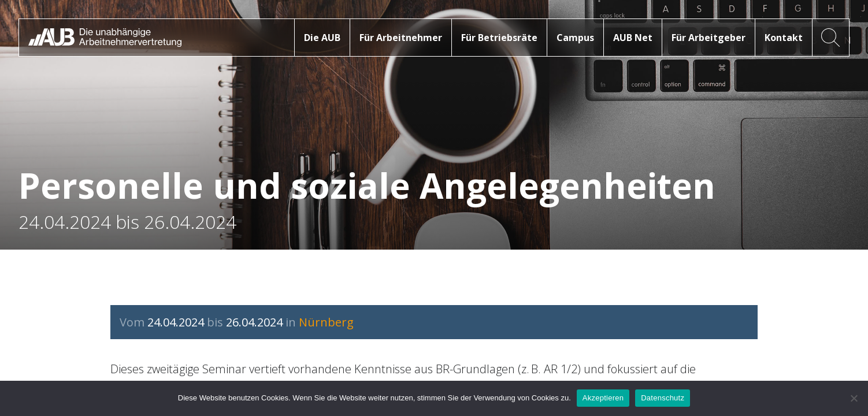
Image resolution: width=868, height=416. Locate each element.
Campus (575, 38)
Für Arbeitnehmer (401, 38)
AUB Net (633, 38)
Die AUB (322, 38)
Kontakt (784, 38)
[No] (854, 398)
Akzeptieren (603, 398)
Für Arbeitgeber (709, 38)
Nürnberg (326, 322)
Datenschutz (663, 398)
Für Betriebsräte (499, 38)
